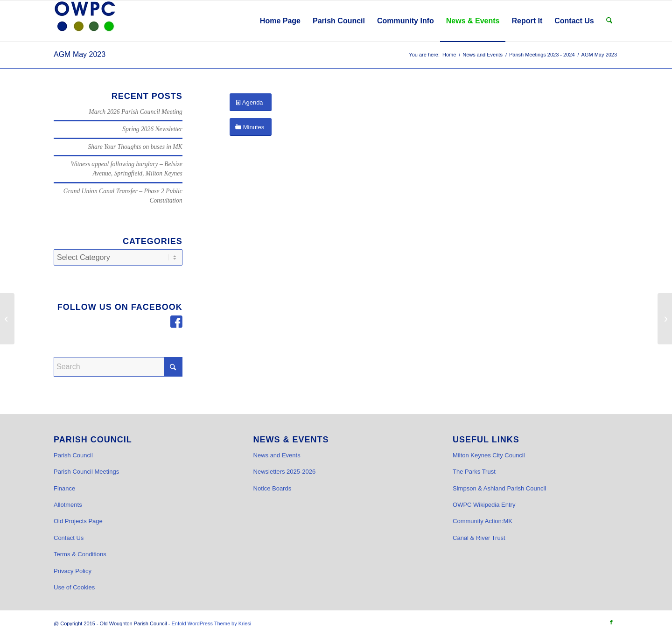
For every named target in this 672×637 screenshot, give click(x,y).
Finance (64, 488)
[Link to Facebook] (611, 622)
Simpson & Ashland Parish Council (499, 488)
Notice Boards (273, 488)
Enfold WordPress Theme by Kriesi (211, 623)
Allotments (68, 505)
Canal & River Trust (479, 538)
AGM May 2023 (80, 54)
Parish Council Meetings (86, 472)
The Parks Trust (474, 472)
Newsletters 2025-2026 (285, 472)
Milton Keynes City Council (489, 455)
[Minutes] (251, 127)
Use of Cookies (74, 587)
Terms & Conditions (80, 554)
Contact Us (69, 538)
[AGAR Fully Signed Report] (7, 319)
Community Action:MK (483, 521)
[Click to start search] (173, 367)
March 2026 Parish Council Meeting (135, 112)
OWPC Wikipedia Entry (484, 505)
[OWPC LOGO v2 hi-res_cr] (85, 21)
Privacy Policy (73, 571)
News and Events (277, 455)
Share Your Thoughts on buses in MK (135, 147)
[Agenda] (251, 102)
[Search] (609, 21)
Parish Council (73, 455)
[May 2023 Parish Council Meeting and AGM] (665, 319)
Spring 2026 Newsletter (152, 129)
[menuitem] (280, 21)
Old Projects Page (78, 521)
